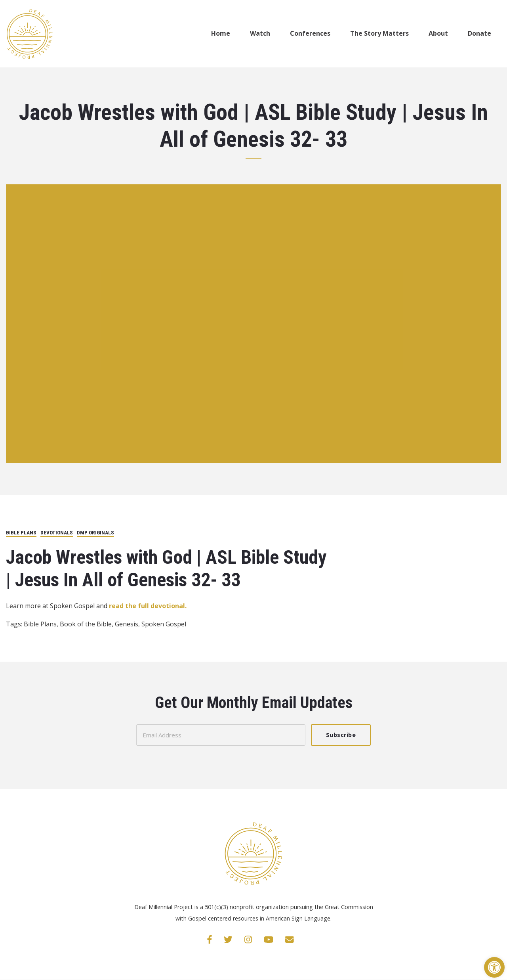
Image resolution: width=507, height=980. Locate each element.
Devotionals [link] (57, 532)
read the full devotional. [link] (147, 606)
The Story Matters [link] (379, 33)
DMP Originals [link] (95, 532)
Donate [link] (479, 33)
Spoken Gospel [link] (164, 624)
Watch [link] (260, 33)
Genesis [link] (127, 624)
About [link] (438, 33)
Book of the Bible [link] (86, 624)
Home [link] (221, 33)
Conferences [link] (310, 33)
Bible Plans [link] (21, 532)
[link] (494, 967)
